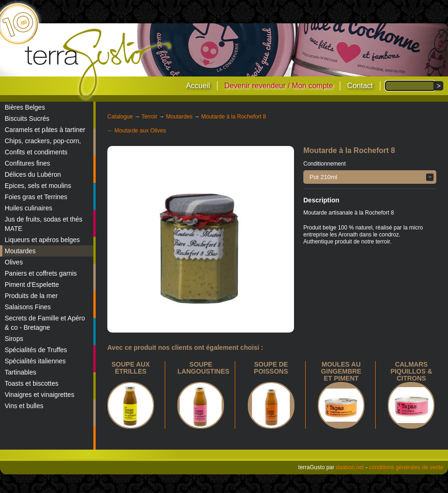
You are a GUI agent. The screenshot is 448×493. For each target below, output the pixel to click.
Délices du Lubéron (33, 174)
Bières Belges (25, 107)
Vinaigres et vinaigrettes (39, 395)
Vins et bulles (24, 406)
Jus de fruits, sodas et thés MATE (44, 224)
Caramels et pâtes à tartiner (45, 130)
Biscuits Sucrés (27, 118)
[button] (370, 177)
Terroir (149, 117)
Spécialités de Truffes (36, 350)
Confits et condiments (36, 152)
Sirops (14, 339)
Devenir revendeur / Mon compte (278, 86)
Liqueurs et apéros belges (42, 240)
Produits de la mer (31, 296)
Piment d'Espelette (32, 285)
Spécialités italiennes (35, 361)
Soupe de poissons (271, 368)
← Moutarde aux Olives (136, 131)
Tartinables (21, 372)
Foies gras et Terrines (36, 197)
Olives (14, 262)
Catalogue (120, 117)
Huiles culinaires (28, 208)
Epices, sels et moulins (38, 186)
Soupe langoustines (203, 368)
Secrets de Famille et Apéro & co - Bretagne (45, 323)
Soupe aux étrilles (131, 368)
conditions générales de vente (406, 467)
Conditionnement (325, 164)
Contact (360, 86)
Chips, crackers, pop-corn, (43, 141)
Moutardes (20, 251)
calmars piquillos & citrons (411, 371)
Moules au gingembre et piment (341, 371)
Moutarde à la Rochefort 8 (234, 117)
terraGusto (99, 64)
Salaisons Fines (28, 307)
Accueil (198, 86)
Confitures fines (27, 163)
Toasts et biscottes (31, 383)
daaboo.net (350, 467)
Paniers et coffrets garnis (41, 273)
